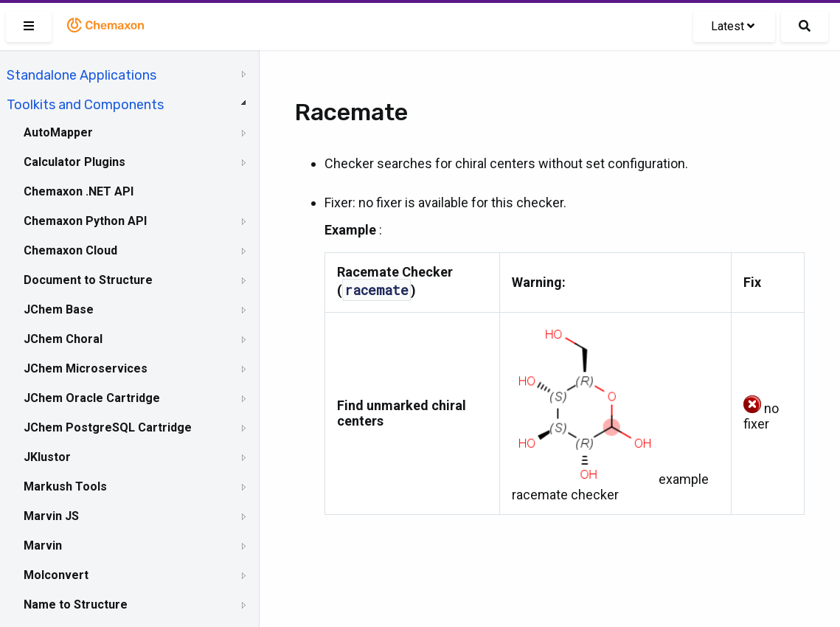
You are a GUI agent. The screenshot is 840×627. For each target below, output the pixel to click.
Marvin (43, 545)
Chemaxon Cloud (70, 250)
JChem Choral (63, 339)
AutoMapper (58, 132)
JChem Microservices (86, 368)
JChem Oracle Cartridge (92, 398)
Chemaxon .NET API (79, 191)
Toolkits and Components (85, 105)
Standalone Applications (81, 75)
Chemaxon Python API (85, 221)
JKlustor (47, 457)
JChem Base (59, 309)
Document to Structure (88, 280)
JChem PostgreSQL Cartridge (108, 427)
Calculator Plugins (74, 162)
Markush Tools (65, 486)
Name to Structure (76, 605)
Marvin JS (51, 516)
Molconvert (56, 575)
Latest (733, 26)
